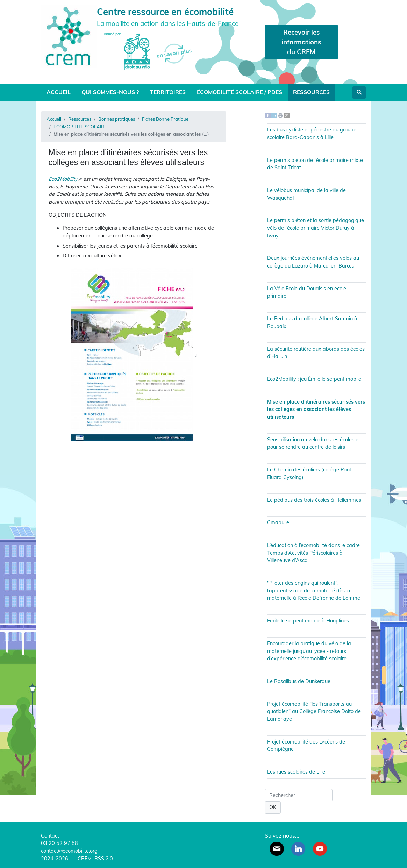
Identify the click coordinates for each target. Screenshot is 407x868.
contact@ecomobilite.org (69, 851)
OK (273, 807)
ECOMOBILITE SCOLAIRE (80, 127)
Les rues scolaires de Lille (296, 772)
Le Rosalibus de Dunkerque (299, 681)
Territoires (168, 92)
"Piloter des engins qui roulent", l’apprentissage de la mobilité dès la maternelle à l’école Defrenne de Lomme (314, 590)
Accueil (59, 92)
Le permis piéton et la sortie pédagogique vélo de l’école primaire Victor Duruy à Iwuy (316, 228)
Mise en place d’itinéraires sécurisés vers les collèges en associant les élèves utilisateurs (316, 409)
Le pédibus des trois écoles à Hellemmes (314, 500)
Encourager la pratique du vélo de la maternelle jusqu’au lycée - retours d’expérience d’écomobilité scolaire (309, 651)
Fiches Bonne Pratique (165, 119)
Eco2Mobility (63, 179)
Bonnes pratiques (117, 119)
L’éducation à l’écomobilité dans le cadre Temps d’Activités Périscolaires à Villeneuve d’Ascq (313, 553)
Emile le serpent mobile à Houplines (308, 621)
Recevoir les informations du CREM (301, 42)
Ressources (311, 92)
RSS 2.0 (103, 859)
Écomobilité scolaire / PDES (240, 92)
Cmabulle (278, 522)
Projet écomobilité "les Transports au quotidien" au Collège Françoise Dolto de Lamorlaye (314, 712)
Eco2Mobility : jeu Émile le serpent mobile (314, 379)
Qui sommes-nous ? (110, 92)
